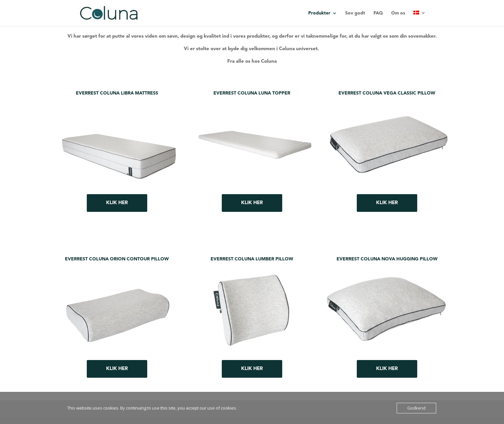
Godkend (416, 408)
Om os (398, 13)
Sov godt (355, 13)
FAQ (378, 13)
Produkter (319, 13)
